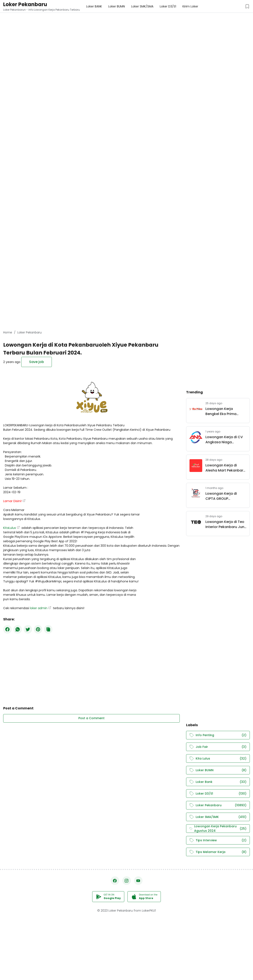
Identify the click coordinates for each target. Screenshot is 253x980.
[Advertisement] (126, 30)
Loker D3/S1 (218, 794)
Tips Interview (218, 840)
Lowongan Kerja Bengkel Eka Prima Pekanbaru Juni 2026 (223, 411)
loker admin (39, 608)
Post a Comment (91, 718)
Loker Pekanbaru (25, 4)
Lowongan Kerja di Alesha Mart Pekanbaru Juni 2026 (225, 468)
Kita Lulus (218, 759)
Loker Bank (218, 782)
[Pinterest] (38, 629)
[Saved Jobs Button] (247, 6)
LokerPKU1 (149, 911)
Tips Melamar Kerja (218, 852)
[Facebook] (7, 629)
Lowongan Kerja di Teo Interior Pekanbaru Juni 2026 (225, 524)
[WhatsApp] (18, 629)
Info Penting (218, 735)
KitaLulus (10, 528)
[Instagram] (127, 881)
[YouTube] (138, 881)
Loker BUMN (218, 770)
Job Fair (218, 747)
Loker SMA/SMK (218, 817)
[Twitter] (28, 629)
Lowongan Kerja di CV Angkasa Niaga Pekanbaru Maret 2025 (225, 440)
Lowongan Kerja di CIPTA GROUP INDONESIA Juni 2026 (223, 496)
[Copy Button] (48, 629)
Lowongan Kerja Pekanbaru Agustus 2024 (218, 829)
